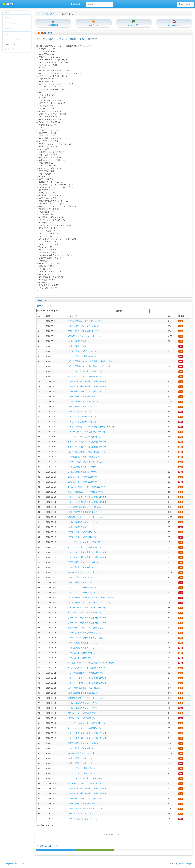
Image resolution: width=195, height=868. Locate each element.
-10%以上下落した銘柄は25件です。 (83, 482)
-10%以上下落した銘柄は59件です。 (83, 351)
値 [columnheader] (169, 316)
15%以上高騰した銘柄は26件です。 (83, 472)
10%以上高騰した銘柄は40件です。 (83, 577)
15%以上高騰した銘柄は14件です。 (83, 708)
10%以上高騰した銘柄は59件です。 (83, 467)
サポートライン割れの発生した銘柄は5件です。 (88, 386)
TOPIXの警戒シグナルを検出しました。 (85, 331)
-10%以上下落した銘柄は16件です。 (83, 587)
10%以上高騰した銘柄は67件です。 (83, 522)
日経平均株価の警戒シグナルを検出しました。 (87, 326)
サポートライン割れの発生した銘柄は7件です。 (88, 623)
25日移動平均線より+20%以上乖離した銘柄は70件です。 (92, 361)
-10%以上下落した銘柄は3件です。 (83, 718)
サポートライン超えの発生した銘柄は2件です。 (88, 442)
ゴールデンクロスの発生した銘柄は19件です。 (88, 542)
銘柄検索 (35, 4)
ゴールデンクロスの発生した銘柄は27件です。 (88, 432)
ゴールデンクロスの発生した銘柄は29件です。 (88, 371)
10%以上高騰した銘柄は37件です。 (83, 703)
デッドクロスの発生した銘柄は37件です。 (86, 547)
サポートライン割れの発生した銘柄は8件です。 (88, 557)
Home (39, 14)
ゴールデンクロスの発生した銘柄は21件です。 (88, 668)
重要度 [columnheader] (181, 316)
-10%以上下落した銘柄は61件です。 (83, 477)
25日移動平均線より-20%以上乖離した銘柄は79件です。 (92, 602)
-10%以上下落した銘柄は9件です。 (83, 713)
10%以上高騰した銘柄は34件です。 (83, 758)
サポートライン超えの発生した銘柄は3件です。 (88, 381)
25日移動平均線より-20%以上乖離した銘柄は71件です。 (92, 366)
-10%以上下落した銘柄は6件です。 (83, 592)
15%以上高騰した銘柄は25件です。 (83, 412)
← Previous (109, 835)
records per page (48, 310)
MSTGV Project (186, 864)
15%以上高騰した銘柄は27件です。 (83, 346)
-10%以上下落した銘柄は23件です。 (83, 356)
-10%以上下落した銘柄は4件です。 (83, 773)
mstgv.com (9, 864)
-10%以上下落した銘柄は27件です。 (83, 537)
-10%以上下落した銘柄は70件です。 (83, 532)
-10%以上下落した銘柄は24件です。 (83, 422)
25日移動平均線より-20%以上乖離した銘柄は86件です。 (92, 663)
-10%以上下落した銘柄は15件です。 (83, 653)
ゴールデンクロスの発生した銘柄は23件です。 (88, 608)
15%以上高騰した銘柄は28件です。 (83, 527)
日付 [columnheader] (48, 316)
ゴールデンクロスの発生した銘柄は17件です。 (88, 778)
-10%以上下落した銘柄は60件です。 (83, 417)
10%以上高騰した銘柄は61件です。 (83, 341)
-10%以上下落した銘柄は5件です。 (83, 658)
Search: (133, 311)
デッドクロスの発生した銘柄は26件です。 (86, 376)
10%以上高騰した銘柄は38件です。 (83, 643)
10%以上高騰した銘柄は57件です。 (83, 406)
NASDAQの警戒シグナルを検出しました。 (86, 336)
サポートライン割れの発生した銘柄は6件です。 (88, 447)
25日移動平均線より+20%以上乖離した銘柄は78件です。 (92, 597)
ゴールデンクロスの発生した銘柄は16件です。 (88, 487)
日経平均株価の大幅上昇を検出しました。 (86, 321)
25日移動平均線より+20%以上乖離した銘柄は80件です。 (92, 427)
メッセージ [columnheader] (72, 316)
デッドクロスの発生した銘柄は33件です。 (86, 673)
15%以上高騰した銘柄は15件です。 (83, 648)
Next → (120, 835)
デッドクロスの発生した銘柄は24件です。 (86, 492)
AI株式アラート (52, 14)
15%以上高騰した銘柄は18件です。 (83, 582)
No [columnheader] (39, 316)
